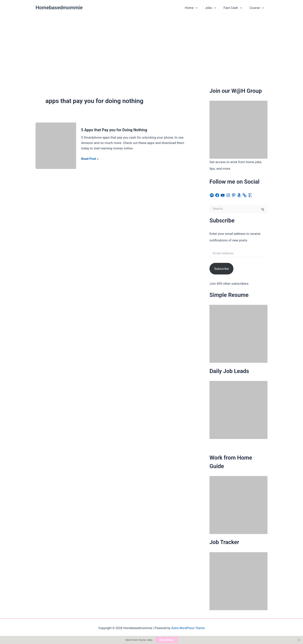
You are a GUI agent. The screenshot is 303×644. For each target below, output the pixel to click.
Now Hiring (167, 640)
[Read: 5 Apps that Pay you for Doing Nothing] (56, 145)
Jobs (213, 8)
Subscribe (222, 269)
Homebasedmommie (59, 8)
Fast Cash (234, 8)
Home (194, 8)
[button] (199, 8)
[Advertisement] (151, 45)
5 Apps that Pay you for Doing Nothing (114, 130)
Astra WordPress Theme (188, 628)
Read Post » (90, 159)
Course (257, 8)
